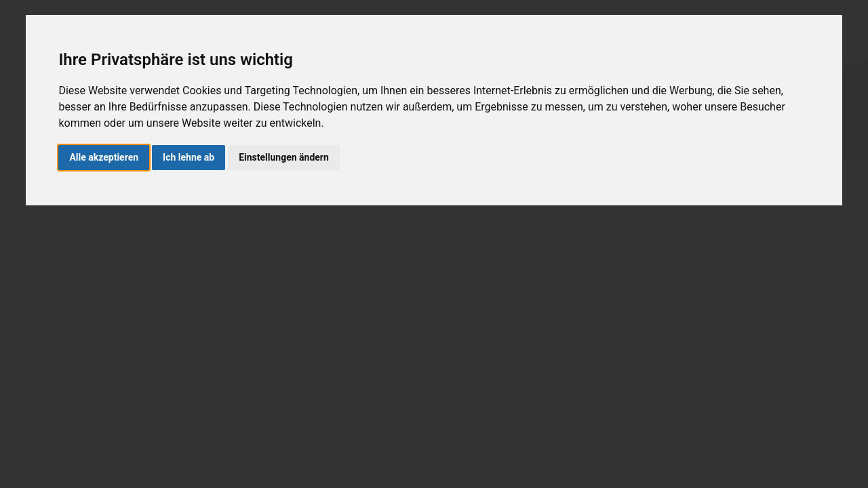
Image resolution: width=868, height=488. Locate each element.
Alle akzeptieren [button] (104, 157)
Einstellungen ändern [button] (284, 157)
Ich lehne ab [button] (189, 157)
